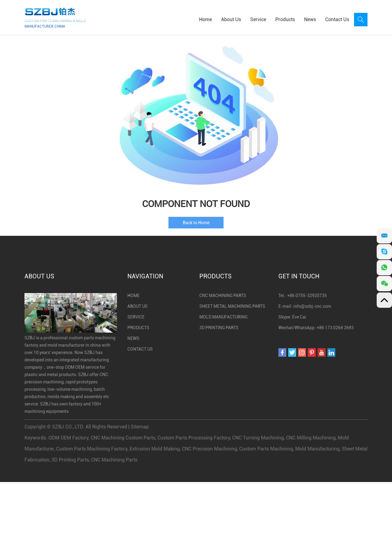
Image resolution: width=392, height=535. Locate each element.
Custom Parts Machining (266, 449)
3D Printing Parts (219, 328)
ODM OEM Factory (68, 438)
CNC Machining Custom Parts (123, 438)
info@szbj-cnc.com (312, 306)
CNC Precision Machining (209, 449)
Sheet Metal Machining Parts (232, 306)
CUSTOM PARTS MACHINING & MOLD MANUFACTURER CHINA (55, 24)
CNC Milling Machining (311, 438)
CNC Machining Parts (223, 296)
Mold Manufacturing (223, 317)
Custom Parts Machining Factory (92, 449)
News (310, 19)
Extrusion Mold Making (155, 449)
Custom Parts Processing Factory (194, 438)
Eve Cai (299, 317)
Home (205, 19)
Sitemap (140, 427)
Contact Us (337, 19)
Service (258, 19)
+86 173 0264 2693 (335, 328)
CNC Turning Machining (258, 438)
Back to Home (196, 223)
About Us (231, 19)
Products (285, 19)
